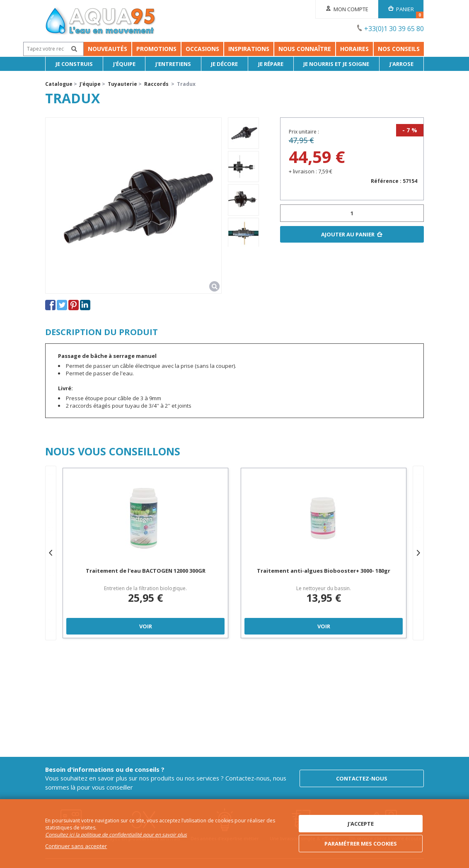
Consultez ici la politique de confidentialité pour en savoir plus (116, 835)
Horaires (377, 49)
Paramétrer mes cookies (361, 844)
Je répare (271, 64)
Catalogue (59, 84)
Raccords (156, 84)
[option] (244, 133)
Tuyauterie (122, 84)
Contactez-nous (362, 778)
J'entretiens (173, 64)
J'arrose (401, 64)
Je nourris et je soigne (336, 64)
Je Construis (74, 64)
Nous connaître (328, 49)
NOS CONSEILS (422, 49)
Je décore (224, 64)
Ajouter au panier (348, 234)
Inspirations (272, 49)
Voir (146, 626)
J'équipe (124, 64)
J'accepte (361, 824)
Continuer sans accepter (76, 846)
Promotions (118, 49)
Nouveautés (69, 49)
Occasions (164, 49)
